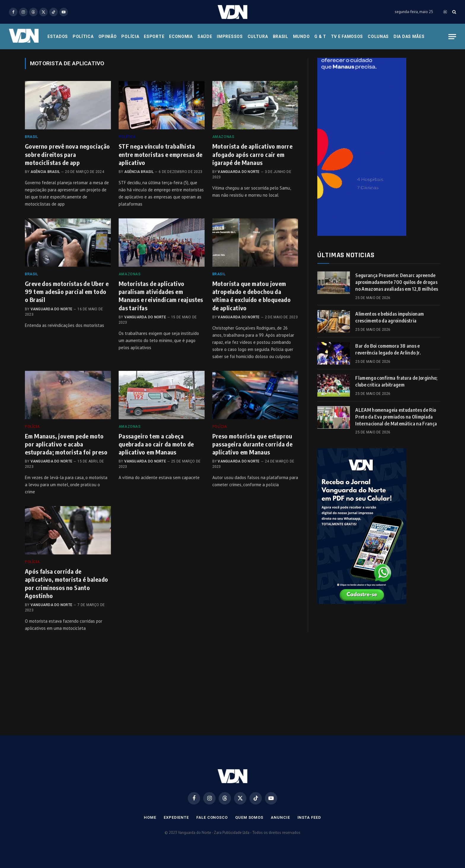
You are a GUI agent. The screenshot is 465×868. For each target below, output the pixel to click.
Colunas (378, 36)
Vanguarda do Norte (239, 172)
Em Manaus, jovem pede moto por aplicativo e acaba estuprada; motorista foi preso (66, 444)
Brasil (281, 36)
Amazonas (223, 137)
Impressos (230, 36)
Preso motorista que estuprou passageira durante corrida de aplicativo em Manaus (253, 444)
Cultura (258, 36)
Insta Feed (309, 817)
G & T (320, 36)
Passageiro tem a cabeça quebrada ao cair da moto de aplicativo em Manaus (156, 444)
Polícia (130, 36)
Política (83, 36)
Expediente (176, 817)
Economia (181, 36)
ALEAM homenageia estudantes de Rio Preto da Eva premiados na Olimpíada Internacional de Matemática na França (396, 417)
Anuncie (280, 817)
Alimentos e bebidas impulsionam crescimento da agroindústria (390, 317)
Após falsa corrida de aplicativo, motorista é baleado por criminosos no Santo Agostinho (66, 583)
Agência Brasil (45, 172)
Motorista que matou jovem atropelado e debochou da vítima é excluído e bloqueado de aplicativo (252, 296)
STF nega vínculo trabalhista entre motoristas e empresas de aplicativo (161, 154)
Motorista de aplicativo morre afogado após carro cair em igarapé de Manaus (253, 154)
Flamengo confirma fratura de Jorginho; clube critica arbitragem (396, 381)
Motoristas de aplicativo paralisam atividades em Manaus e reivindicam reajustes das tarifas (161, 296)
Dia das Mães (409, 36)
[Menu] (452, 37)
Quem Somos (249, 817)
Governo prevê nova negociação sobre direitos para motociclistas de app (67, 154)
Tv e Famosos (347, 36)
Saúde (205, 36)
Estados (58, 36)
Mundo (301, 36)
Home (150, 817)
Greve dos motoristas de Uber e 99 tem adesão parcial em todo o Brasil (67, 291)
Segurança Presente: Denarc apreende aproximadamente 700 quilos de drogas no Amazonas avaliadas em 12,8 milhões (397, 282)
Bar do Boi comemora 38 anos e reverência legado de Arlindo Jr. (388, 349)
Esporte (154, 36)
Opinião (108, 36)
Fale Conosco (212, 817)
